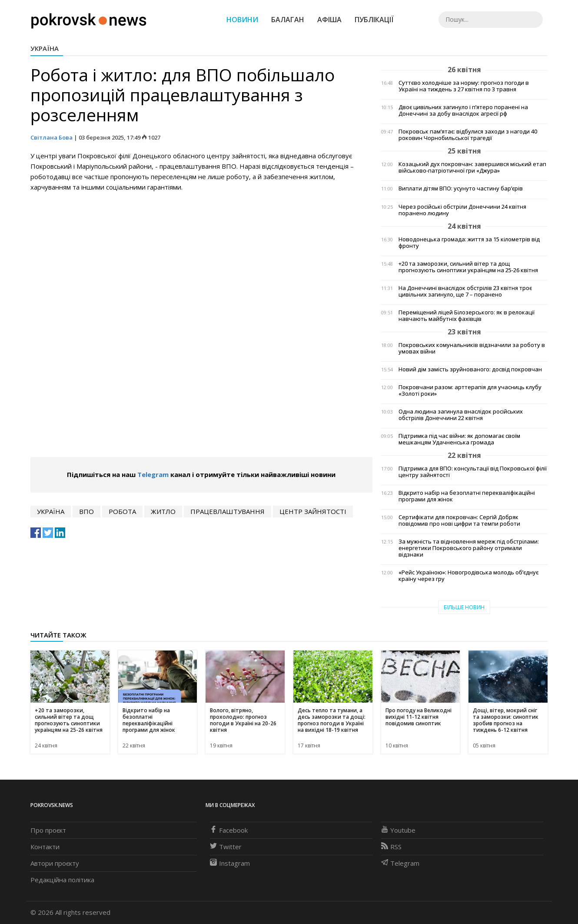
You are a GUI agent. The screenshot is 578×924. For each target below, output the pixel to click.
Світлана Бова (51, 137)
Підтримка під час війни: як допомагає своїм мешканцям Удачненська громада (459, 439)
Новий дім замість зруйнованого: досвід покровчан (470, 369)
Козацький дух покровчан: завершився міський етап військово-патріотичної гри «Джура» (472, 167)
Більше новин (464, 607)
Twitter (226, 847)
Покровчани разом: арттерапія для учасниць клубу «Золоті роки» (470, 390)
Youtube (398, 830)
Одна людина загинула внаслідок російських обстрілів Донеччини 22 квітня (461, 415)
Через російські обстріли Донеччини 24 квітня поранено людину (462, 210)
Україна (45, 48)
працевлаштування (228, 511)
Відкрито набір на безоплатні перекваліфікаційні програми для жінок (467, 496)
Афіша (329, 20)
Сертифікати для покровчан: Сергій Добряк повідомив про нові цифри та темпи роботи (459, 520)
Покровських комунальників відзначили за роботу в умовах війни (472, 348)
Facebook (229, 830)
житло (163, 511)
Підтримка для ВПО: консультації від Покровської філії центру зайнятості (473, 472)
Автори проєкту (55, 863)
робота (122, 511)
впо (86, 511)
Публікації (374, 20)
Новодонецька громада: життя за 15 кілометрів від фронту (469, 243)
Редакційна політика (62, 880)
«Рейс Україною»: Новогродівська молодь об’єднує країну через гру (468, 576)
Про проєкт (48, 830)
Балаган (288, 20)
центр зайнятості (313, 511)
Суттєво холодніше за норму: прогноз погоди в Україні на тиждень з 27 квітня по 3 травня (464, 86)
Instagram (230, 863)
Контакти (45, 847)
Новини (242, 20)
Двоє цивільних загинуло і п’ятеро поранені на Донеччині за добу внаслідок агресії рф (463, 110)
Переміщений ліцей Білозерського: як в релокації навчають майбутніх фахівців (467, 316)
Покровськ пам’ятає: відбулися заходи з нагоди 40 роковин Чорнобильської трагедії (468, 135)
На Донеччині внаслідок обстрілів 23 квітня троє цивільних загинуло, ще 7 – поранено (465, 291)
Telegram (153, 474)
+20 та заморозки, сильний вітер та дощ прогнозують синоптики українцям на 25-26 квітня (468, 267)
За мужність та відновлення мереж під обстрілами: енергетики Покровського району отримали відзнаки (469, 548)
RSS (391, 847)
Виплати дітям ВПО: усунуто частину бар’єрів (461, 188)
